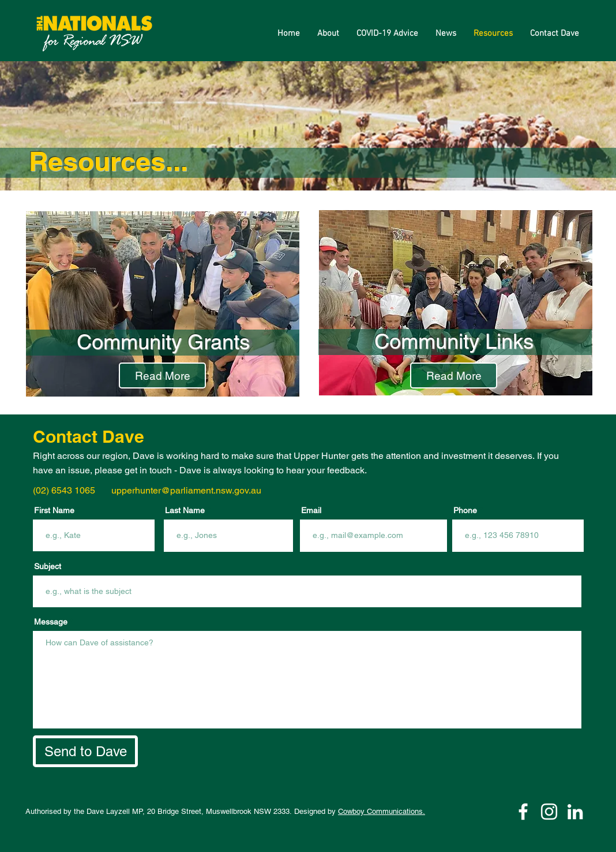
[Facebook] (523, 812)
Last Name (185, 510)
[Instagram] (549, 812)
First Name (54, 510)
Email (311, 510)
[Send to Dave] (85, 751)
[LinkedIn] (575, 812)
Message (51, 622)
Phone (465, 510)
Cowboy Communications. (382, 811)
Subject (48, 566)
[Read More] (162, 375)
